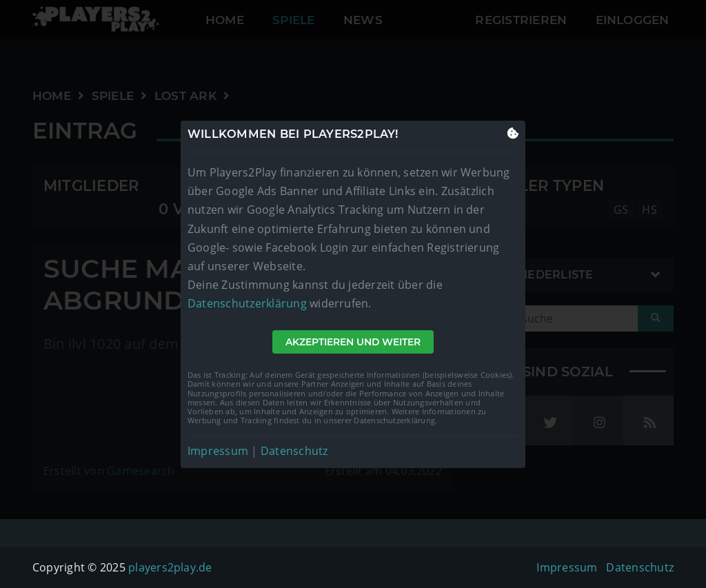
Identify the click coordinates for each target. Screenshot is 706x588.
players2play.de (170, 567)
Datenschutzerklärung (247, 303)
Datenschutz (294, 451)
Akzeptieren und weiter (353, 342)
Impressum (218, 451)
